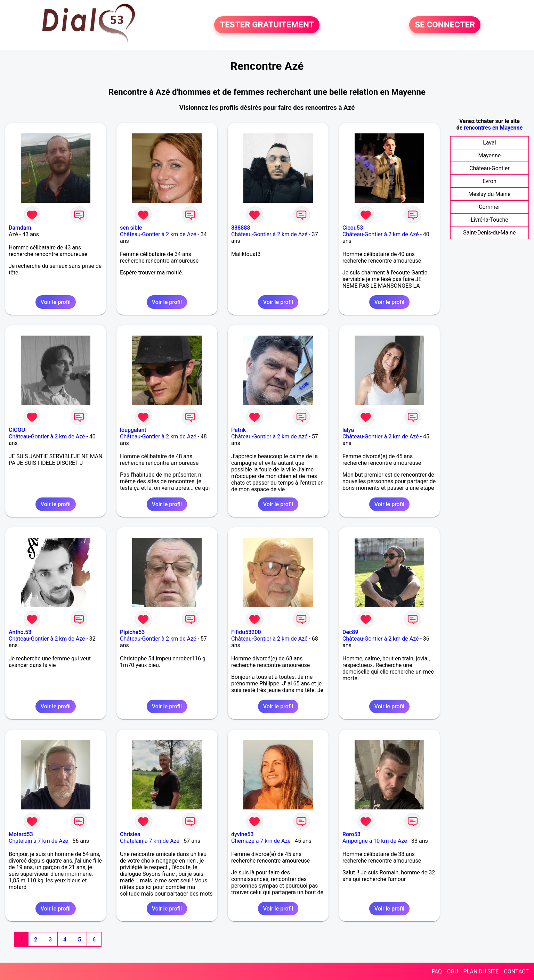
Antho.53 (20, 632)
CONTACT (516, 971)
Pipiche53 (132, 632)
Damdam (20, 228)
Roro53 (351, 834)
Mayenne (490, 155)
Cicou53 (353, 228)
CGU (453, 971)
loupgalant (133, 430)
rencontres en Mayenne (493, 128)
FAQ (437, 971)
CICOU (17, 430)
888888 (241, 228)
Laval (489, 143)
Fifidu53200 (246, 632)
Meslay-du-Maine (489, 194)
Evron (489, 181)
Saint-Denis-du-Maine (489, 233)
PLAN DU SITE (481, 971)
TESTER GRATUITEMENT (267, 25)
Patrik (238, 430)
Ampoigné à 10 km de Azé (375, 841)
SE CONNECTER (445, 25)
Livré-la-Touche (489, 220)
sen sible (131, 228)
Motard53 (21, 834)
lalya (348, 430)
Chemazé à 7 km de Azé (261, 841)
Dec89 (350, 632)
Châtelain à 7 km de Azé (38, 841)
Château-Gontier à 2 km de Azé (158, 234)
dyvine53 (242, 834)
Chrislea (130, 834)
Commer (489, 207)
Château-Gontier (489, 168)
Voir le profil (56, 302)
